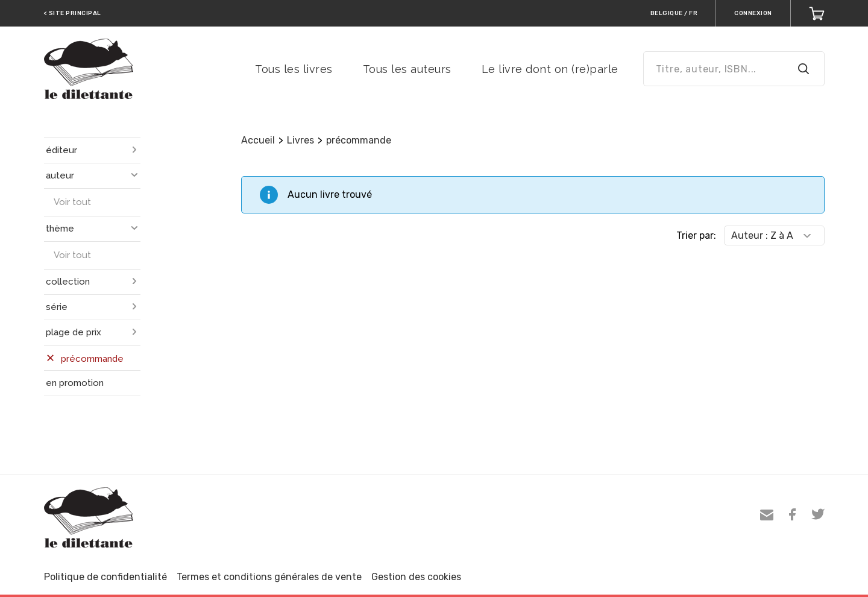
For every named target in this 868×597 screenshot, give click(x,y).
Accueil (258, 140)
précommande (359, 140)
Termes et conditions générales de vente (269, 577)
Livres (300, 140)
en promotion (75, 383)
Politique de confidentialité (105, 577)
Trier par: (696, 235)
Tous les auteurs (407, 69)
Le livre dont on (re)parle (550, 69)
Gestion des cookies (416, 577)
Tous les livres (294, 69)
